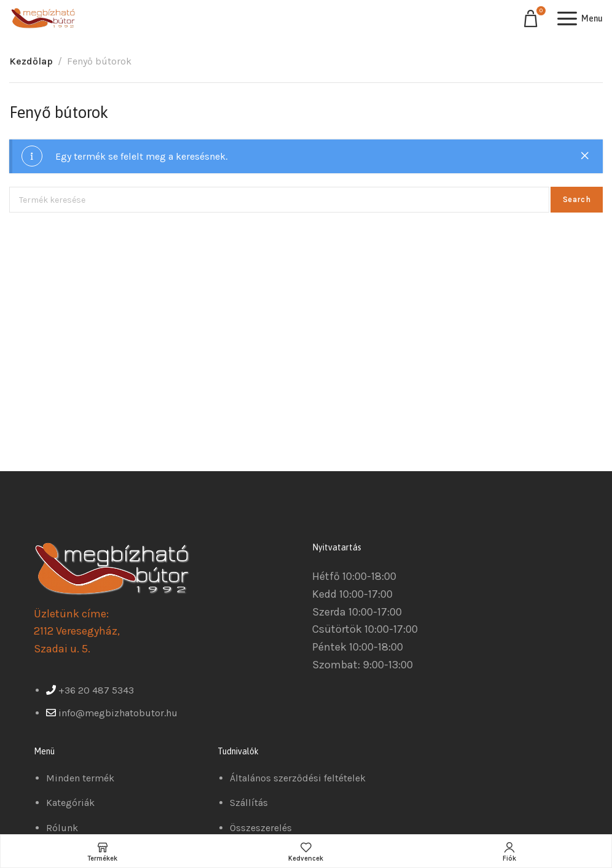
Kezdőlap (31, 61)
